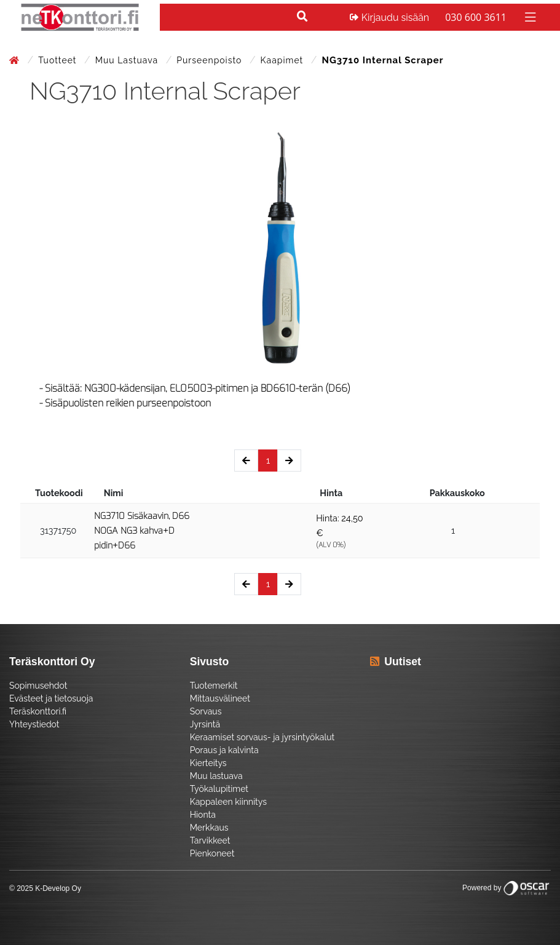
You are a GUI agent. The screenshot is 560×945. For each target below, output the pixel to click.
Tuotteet (59, 60)
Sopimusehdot (38, 686)
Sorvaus (206, 711)
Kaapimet (283, 60)
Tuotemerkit (214, 686)
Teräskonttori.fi (38, 711)
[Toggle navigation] (529, 16)
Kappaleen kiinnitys (228, 802)
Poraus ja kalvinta (224, 750)
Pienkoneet (212, 853)
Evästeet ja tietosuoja (51, 698)
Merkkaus (209, 828)
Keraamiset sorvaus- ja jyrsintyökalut (262, 737)
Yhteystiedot (34, 724)
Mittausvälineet (220, 698)
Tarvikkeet (210, 840)
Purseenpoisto (211, 60)
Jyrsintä (205, 724)
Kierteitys (208, 763)
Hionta (203, 815)
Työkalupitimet (219, 789)
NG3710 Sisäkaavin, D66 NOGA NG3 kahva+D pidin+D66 (142, 531)
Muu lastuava (128, 60)
